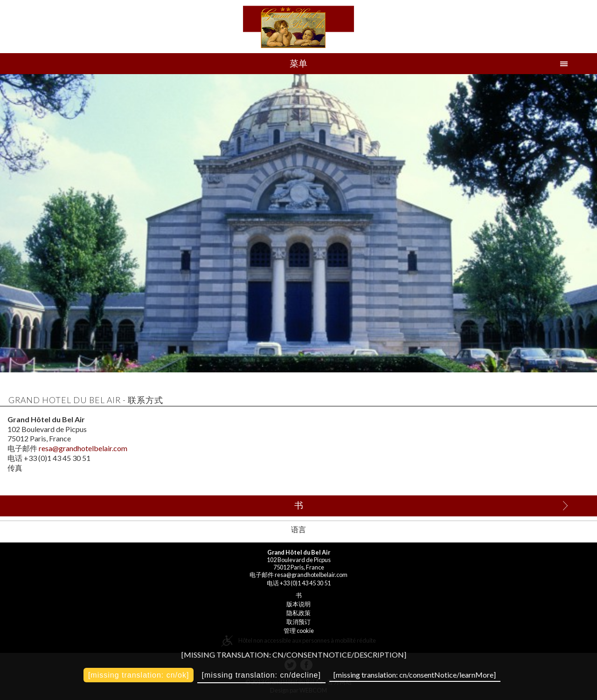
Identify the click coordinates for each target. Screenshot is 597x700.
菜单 (298, 63)
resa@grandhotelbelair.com (83, 448)
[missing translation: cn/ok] (139, 675)
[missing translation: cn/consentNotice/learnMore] (415, 675)
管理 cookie (299, 631)
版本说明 (298, 604)
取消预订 (298, 622)
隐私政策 (298, 613)
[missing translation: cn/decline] (261, 675)
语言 (298, 529)
